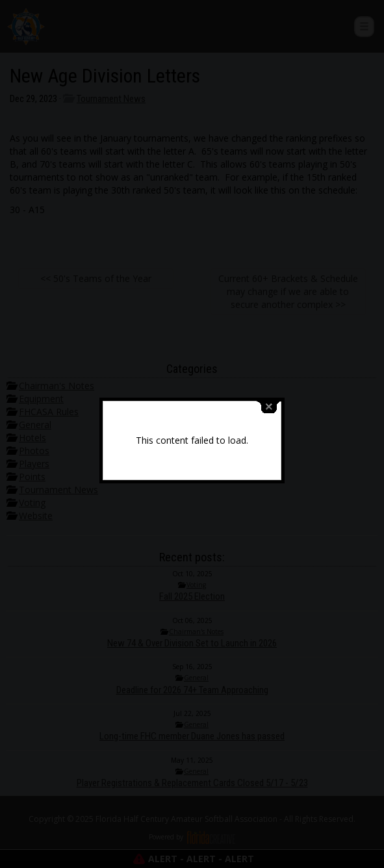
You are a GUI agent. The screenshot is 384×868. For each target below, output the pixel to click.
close (269, 400)
